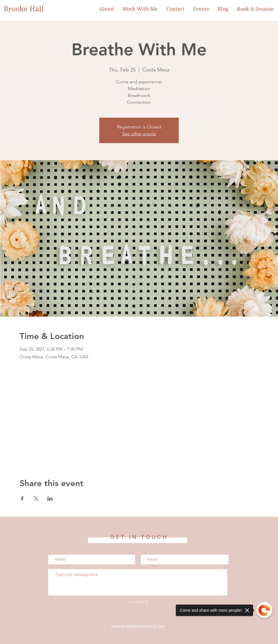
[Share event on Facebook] (22, 499)
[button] (140, 9)
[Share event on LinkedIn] (50, 499)
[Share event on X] (36, 499)
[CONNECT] (138, 602)
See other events (139, 134)
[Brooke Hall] (27, 9)
